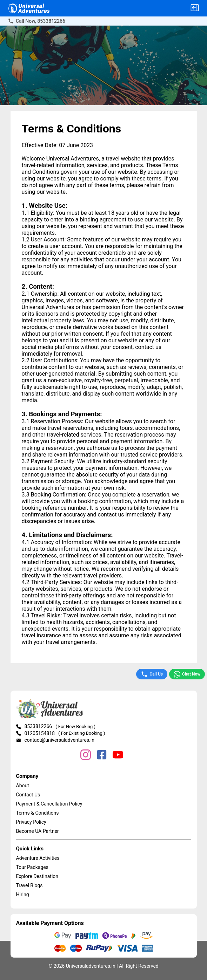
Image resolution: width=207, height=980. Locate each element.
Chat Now (187, 674)
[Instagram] (86, 755)
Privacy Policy (31, 822)
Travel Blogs (29, 885)
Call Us (152, 674)
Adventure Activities (38, 858)
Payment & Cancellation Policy (49, 804)
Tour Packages (32, 867)
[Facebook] (102, 755)
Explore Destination (37, 876)
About (23, 786)
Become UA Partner (38, 831)
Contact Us (28, 795)
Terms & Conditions (38, 813)
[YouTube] (118, 755)
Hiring (23, 895)
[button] (195, 8)
